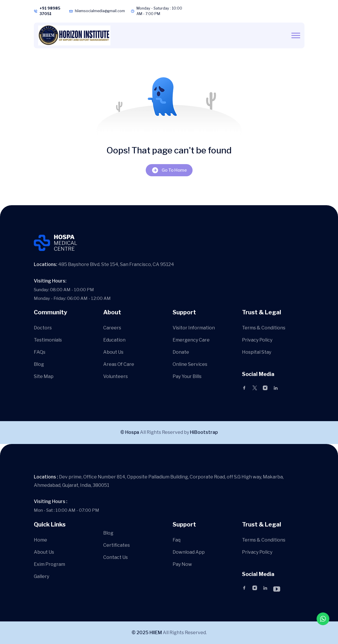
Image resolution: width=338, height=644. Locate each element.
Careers (112, 328)
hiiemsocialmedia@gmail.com (100, 11)
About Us (113, 352)
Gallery (41, 576)
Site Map (44, 376)
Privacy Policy (257, 340)
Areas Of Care (119, 364)
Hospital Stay (257, 352)
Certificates (117, 545)
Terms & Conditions (264, 328)
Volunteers (116, 376)
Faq (177, 540)
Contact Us (116, 557)
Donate (181, 352)
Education (114, 340)
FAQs (40, 352)
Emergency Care (191, 340)
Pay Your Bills (187, 376)
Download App (189, 552)
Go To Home (169, 170)
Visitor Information (194, 328)
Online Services (190, 364)
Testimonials (48, 340)
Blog (39, 364)
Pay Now (182, 564)
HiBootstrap (204, 432)
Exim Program (49, 564)
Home (40, 540)
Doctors (43, 328)
